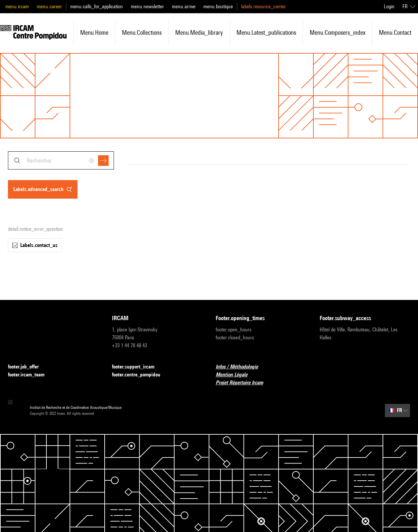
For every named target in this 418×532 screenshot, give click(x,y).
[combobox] (61, 160)
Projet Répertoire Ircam (243, 383)
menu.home (94, 32)
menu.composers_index (338, 32)
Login (389, 6)
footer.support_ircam (137, 367)
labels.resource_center (263, 6)
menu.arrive (184, 6)
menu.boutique (218, 6)
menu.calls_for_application (97, 6)
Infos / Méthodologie (241, 367)
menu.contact (395, 32)
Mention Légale (235, 375)
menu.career (49, 6)
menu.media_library (199, 32)
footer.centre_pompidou (140, 375)
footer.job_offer (27, 367)
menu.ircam (17, 6)
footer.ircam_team (30, 375)
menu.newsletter (147, 6)
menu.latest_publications (266, 32)
